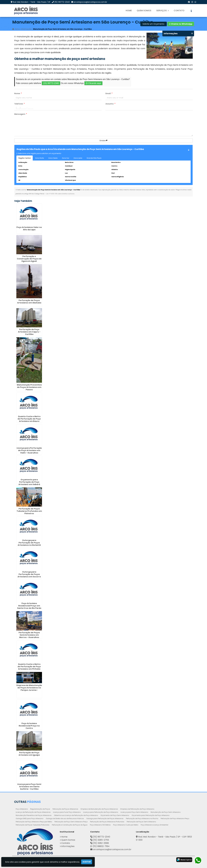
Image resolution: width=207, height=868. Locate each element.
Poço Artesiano (22, 809)
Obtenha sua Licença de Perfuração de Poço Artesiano (76, 815)
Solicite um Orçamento (153, 24)
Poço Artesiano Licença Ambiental (154, 825)
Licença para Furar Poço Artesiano (67, 812)
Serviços (163, 11)
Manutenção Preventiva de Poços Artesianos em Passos (29, 387)
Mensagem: (21, 114)
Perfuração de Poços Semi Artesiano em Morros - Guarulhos (29, 635)
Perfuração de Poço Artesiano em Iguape (29, 754)
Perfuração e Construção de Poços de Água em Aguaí (29, 259)
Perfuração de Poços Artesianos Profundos (107, 822)
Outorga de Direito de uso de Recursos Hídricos (65, 818)
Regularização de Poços (40, 809)
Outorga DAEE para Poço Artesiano (30, 818)
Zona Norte (39, 158)
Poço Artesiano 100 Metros (100, 825)
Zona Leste (78, 158)
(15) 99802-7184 (101, 846)
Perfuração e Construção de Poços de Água (70, 825)
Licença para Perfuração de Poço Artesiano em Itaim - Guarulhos (29, 450)
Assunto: (110, 104)
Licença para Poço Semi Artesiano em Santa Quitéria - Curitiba (29, 786)
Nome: (18, 93)
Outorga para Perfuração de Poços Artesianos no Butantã (29, 543)
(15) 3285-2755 (101, 840)
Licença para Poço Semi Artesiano (134, 812)
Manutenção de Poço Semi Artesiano (166, 812)
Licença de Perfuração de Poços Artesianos (33, 812)
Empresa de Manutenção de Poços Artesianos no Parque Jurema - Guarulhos (29, 689)
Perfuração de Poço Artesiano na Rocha (142, 818)
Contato (179, 11)
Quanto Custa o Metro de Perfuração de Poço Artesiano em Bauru (29, 419)
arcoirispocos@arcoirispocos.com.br (90, 2)
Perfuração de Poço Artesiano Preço (175, 818)
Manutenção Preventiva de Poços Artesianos (34, 815)
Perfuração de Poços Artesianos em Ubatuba (29, 301)
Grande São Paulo (94, 158)
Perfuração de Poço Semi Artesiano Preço (71, 822)
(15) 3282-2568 (101, 843)
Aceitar (87, 862)
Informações (68, 846)
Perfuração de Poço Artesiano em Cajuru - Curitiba (29, 332)
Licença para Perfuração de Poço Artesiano (101, 812)
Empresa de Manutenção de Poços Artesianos (99, 809)
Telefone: (19, 104)
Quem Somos (144, 11)
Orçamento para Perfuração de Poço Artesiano (150, 815)
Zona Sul (65, 158)
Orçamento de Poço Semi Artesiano (115, 815)
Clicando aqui (93, 83)
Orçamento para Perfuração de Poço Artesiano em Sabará (29, 482)
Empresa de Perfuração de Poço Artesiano (137, 809)
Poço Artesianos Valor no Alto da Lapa (29, 228)
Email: (109, 93)
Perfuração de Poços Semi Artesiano (141, 822)
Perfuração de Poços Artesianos (65, 809)
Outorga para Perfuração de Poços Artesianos (105, 818)
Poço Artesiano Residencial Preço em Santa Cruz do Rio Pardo (29, 606)
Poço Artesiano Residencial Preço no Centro (29, 726)
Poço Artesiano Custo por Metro (126, 825)
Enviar (104, 141)
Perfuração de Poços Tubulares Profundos (33, 825)
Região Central (25, 158)
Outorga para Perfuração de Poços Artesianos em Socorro (29, 574)
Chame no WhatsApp (181, 24)
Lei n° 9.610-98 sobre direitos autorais (60, 194)
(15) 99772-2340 (62, 2)
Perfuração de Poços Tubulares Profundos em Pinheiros (29, 511)
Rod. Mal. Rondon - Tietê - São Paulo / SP (32, 2)
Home (129, 11)
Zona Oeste (53, 158)
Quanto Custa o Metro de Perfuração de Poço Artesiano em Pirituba (29, 666)
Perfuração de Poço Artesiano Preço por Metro (34, 822)
